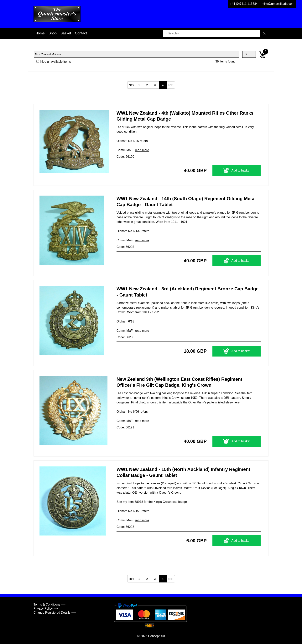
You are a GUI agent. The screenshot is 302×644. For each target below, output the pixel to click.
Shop (53, 33)
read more (142, 150)
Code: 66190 (125, 157)
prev (131, 85)
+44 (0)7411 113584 (244, 4)
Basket (66, 33)
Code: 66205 (125, 247)
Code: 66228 (125, 527)
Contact (81, 33)
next (171, 85)
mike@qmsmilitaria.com (278, 4)
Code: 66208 (125, 337)
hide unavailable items (54, 62)
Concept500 (156, 636)
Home (40, 33)
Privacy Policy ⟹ (46, 609)
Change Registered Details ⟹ (55, 613)
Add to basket (237, 171)
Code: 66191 (125, 427)
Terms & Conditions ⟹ (49, 604)
